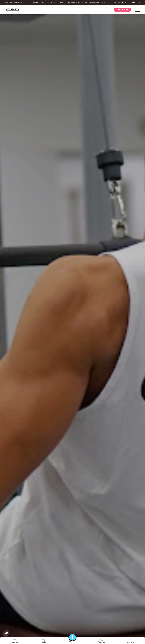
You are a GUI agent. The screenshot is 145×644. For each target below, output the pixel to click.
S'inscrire (136, 2)
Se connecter (120, 2)
